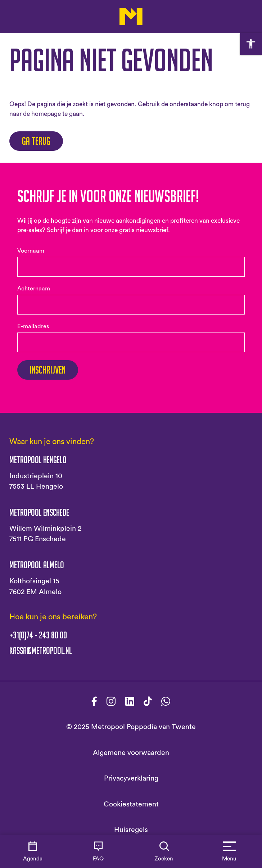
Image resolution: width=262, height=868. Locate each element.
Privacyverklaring (131, 778)
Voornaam (31, 251)
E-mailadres (33, 326)
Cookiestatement (131, 804)
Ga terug (36, 141)
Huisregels (131, 830)
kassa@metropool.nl (41, 651)
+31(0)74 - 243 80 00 (38, 635)
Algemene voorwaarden (131, 753)
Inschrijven (48, 370)
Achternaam (34, 289)
